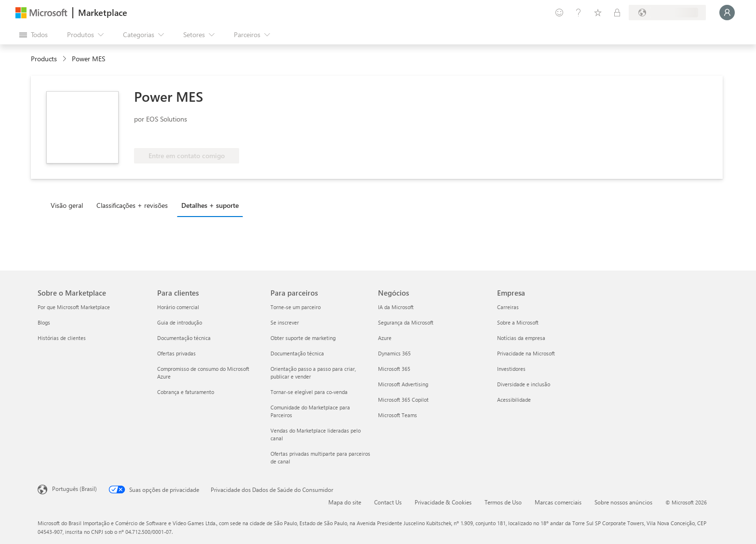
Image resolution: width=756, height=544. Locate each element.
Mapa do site (345, 502)
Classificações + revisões (132, 205)
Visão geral (67, 205)
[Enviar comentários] (559, 13)
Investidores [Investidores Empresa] (511, 369)
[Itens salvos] (598, 13)
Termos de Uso (503, 502)
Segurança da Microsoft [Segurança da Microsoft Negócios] (406, 322)
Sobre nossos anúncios (623, 502)
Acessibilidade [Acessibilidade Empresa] (514, 400)
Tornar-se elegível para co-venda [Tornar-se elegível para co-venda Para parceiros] (309, 392)
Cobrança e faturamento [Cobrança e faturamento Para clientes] (186, 392)
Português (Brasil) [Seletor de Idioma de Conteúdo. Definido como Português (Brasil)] (74, 489)
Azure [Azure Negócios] (385, 338)
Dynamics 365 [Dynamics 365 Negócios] (394, 353)
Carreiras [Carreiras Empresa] (508, 307)
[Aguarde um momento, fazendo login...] (727, 13)
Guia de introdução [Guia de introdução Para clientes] (180, 322)
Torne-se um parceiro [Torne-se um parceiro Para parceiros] (296, 307)
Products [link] (44, 59)
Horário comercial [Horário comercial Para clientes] (178, 307)
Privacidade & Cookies (443, 502)
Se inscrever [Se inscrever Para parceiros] (285, 322)
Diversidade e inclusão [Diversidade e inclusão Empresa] (524, 384)
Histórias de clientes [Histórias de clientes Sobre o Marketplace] (62, 338)
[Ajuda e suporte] (579, 13)
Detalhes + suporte (210, 205)
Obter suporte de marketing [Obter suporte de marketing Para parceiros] (303, 338)
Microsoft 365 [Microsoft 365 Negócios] (394, 369)
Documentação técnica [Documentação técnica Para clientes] (184, 338)
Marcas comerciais (558, 502)
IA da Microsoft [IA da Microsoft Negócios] (396, 307)
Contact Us (388, 502)
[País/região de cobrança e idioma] (667, 13)
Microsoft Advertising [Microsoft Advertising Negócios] (403, 384)
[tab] (69, 205)
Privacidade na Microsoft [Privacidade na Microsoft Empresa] (526, 353)
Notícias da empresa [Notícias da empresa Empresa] (521, 338)
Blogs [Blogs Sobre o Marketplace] (44, 322)
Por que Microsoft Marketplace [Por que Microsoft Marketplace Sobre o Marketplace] (74, 307)
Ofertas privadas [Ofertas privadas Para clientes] (176, 353)
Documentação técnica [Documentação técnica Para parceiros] (297, 353)
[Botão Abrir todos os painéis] (34, 35)
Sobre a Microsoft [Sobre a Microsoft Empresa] (518, 322)
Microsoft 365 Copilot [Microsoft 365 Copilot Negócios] (403, 400)
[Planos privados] (617, 13)
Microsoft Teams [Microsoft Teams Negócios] (398, 415)
